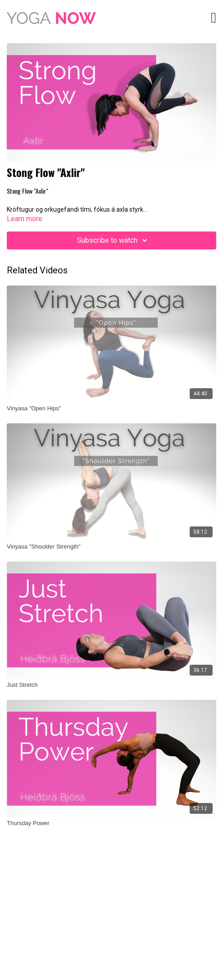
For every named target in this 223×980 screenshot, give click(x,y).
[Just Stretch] (111, 685)
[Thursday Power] (111, 823)
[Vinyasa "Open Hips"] (111, 408)
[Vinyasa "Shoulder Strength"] (111, 547)
